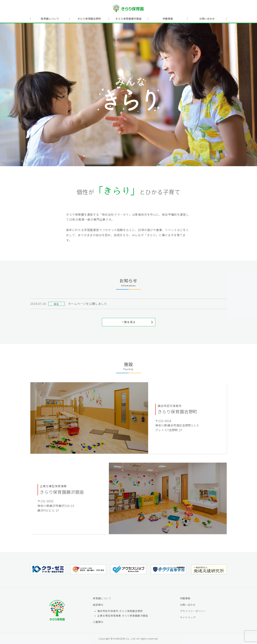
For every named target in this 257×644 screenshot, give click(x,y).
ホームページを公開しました (88, 304)
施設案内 (98, 605)
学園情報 (168, 19)
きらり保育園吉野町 (89, 19)
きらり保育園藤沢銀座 (128, 19)
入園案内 (98, 622)
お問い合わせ (207, 19)
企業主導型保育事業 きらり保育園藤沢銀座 (123, 615)
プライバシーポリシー (193, 611)
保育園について (50, 19)
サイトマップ (188, 617)
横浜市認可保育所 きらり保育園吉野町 (120, 611)
